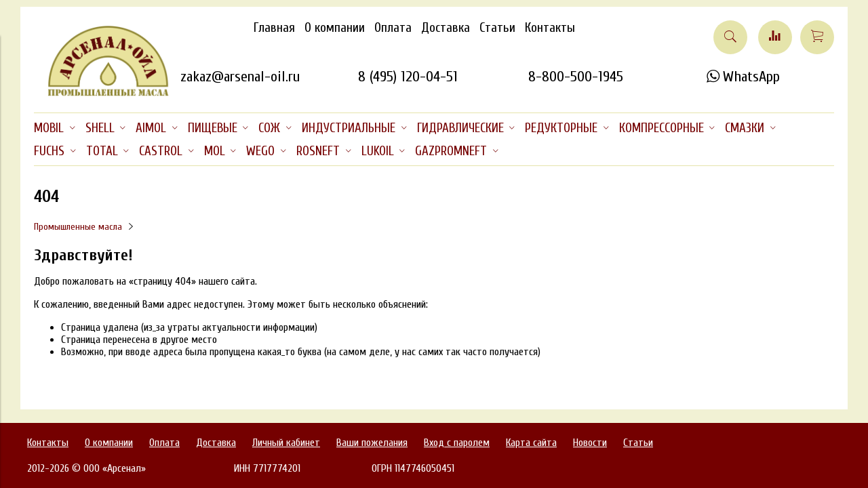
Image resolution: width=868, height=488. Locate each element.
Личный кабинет (286, 443)
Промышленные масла (78, 227)
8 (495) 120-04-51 (408, 77)
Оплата (393, 28)
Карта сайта (531, 443)
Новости (590, 443)
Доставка (446, 28)
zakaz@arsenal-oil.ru (240, 77)
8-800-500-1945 (576, 77)
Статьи (497, 28)
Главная (274, 28)
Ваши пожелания (372, 443)
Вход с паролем (457, 443)
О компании (335, 28)
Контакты (550, 28)
